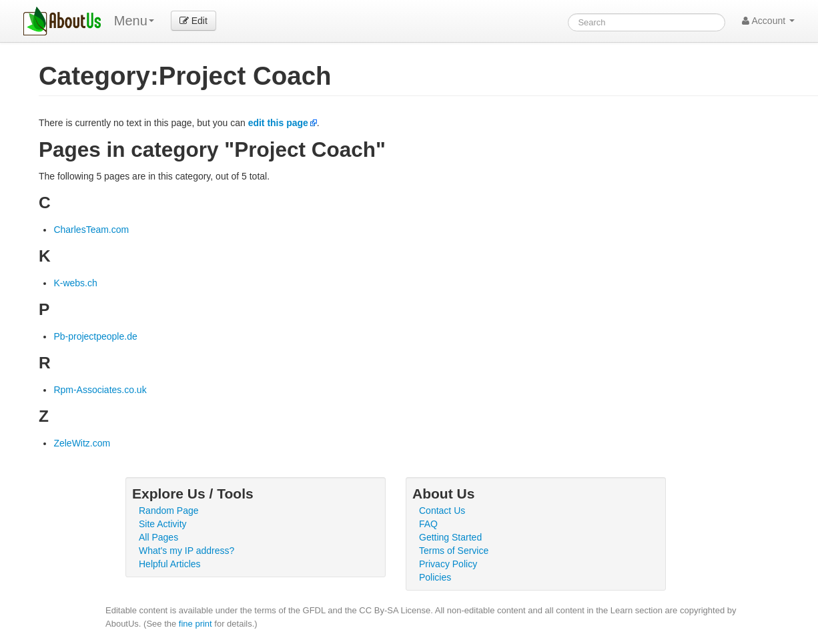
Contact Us (442, 511)
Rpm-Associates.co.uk (100, 390)
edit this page (278, 123)
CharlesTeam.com (91, 230)
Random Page (169, 511)
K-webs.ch (75, 283)
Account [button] (768, 21)
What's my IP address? (186, 551)
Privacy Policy (448, 564)
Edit (193, 21)
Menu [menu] (134, 21)
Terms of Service (454, 551)
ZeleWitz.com (82, 443)
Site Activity (163, 524)
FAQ (428, 524)
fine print (195, 624)
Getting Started (450, 537)
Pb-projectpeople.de (95, 336)
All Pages (158, 537)
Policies (435, 577)
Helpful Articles (170, 564)
